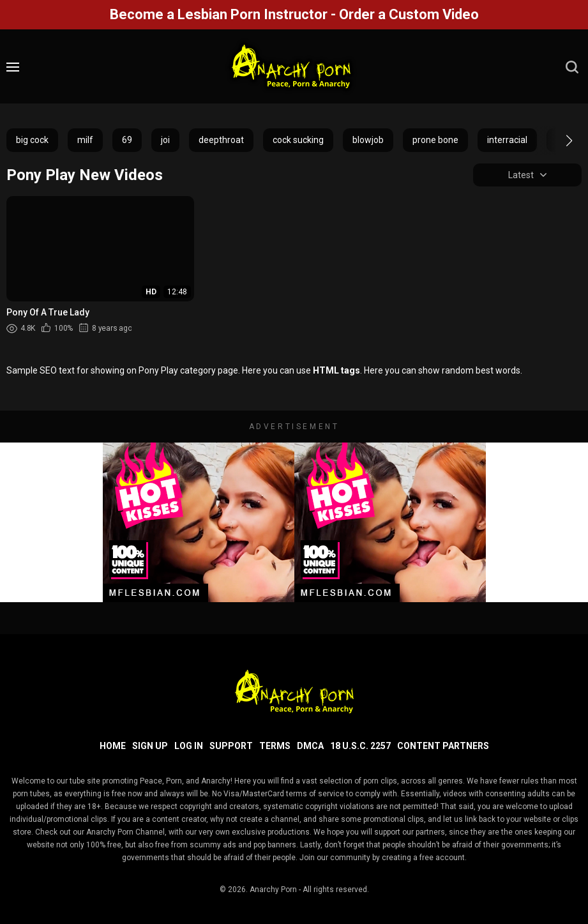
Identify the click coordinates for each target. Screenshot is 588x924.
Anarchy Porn (273, 890)
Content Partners (443, 746)
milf (85, 140)
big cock (32, 140)
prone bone (435, 140)
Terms (275, 746)
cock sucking (298, 140)
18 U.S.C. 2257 (360, 746)
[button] (558, 140)
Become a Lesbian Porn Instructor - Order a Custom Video (294, 14)
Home (113, 746)
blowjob (368, 140)
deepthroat (221, 140)
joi (165, 140)
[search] (572, 67)
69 (127, 140)
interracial (507, 140)
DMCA (310, 746)
